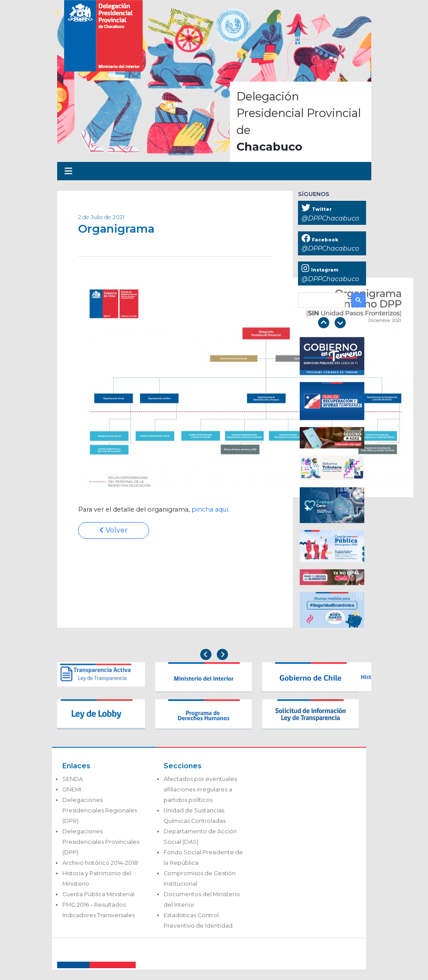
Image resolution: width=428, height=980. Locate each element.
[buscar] (321, 300)
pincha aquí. (211, 509)
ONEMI (72, 789)
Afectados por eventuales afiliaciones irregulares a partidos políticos (200, 789)
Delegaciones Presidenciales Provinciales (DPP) (101, 842)
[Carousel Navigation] (332, 324)
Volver (114, 530)
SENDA (73, 779)
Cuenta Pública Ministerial (98, 894)
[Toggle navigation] (68, 171)
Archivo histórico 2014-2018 (100, 863)
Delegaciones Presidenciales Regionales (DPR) (100, 810)
